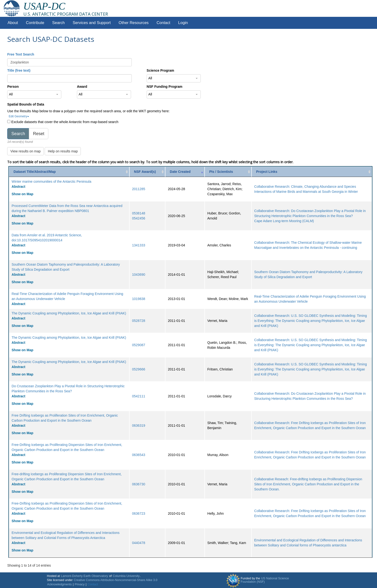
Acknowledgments (59, 584)
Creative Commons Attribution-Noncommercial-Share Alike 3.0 (116, 580)
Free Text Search (21, 54)
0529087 (139, 345)
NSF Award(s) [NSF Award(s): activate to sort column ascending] (145, 172)
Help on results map (63, 151)
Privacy (80, 584)
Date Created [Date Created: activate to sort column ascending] (180, 172)
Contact (163, 23)
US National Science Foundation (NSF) (265, 580)
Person (13, 87)
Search (58, 23)
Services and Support (92, 23)
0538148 (139, 213)
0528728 (139, 321)
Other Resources (134, 23)
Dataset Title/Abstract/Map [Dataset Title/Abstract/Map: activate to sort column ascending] (35, 172)
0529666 (139, 369)
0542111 (139, 396)
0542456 (139, 218)
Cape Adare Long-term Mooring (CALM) (284, 221)
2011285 (139, 189)
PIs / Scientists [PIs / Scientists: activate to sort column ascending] (221, 172)
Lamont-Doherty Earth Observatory (84, 576)
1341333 (139, 245)
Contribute (35, 23)
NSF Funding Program (165, 87)
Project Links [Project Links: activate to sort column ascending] (267, 172)
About (13, 23)
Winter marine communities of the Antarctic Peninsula (51, 181)
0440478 (139, 543)
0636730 (139, 484)
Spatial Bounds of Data (26, 104)
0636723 (139, 513)
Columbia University (126, 576)
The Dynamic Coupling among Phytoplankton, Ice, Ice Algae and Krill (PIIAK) (69, 313)
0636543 (139, 455)
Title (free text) (19, 70)
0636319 (139, 425)
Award (82, 87)
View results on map (25, 151)
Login (183, 23)
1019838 (139, 299)
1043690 (139, 275)
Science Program (160, 70)
